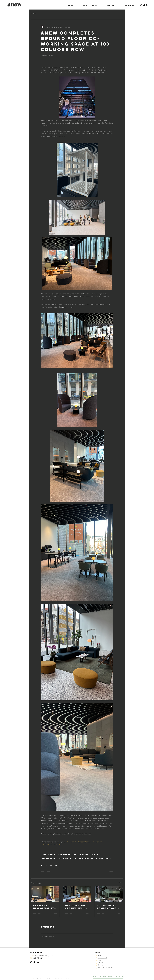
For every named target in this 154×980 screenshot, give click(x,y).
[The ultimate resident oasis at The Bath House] (109, 894)
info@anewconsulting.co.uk (44, 956)
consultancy (104, 858)
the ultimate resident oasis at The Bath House (108, 907)
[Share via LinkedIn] (51, 866)
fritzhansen (81, 854)
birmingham (49, 858)
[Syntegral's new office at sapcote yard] (45, 894)
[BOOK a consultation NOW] (108, 976)
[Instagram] (141, 5)
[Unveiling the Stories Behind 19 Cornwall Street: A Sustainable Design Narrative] (77, 894)
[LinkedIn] (147, 5)
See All (121, 883)
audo (95, 854)
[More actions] (112, 27)
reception (65, 858)
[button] (121, 13)
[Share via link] (56, 866)
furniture (64, 854)
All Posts (33, 13)
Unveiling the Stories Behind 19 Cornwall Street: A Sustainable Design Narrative (76, 907)
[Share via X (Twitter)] (46, 866)
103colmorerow (84, 858)
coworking (49, 854)
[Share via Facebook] (42, 866)
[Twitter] (144, 5)
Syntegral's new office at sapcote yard (44, 907)
